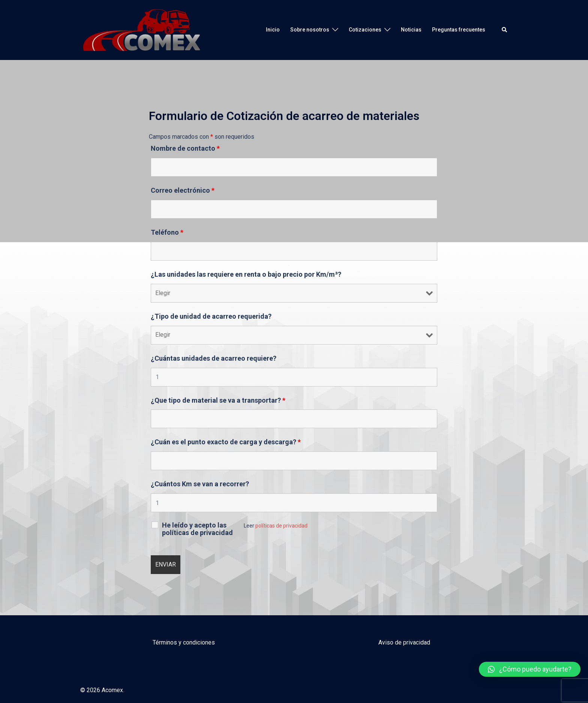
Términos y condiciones (184, 642)
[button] (530, 669)
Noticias (411, 30)
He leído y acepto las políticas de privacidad (197, 529)
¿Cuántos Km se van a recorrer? (200, 484)
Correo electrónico (183, 190)
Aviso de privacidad (404, 642)
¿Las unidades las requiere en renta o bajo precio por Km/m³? (246, 274)
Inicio (273, 30)
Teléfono (167, 232)
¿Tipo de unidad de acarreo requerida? (211, 316)
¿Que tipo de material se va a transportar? (218, 400)
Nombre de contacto (185, 148)
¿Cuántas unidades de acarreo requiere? (214, 358)
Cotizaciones (365, 30)
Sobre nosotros (310, 30)
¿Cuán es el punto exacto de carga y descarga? (226, 442)
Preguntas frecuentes (459, 30)
